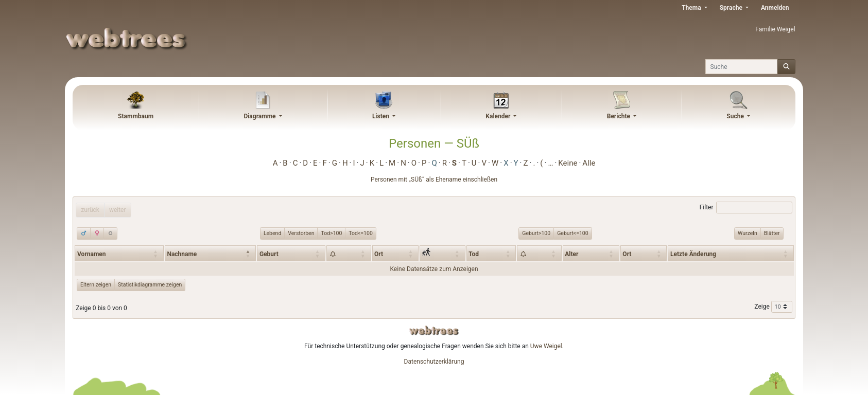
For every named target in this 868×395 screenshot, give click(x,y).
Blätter (772, 233)
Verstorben (301, 233)
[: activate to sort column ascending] (349, 253)
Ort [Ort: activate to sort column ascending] (379, 254)
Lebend (272, 233)
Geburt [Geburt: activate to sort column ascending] (269, 254)
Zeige (773, 307)
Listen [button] (381, 116)
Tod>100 (331, 233)
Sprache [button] (732, 8)
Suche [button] (736, 116)
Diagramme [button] (260, 116)
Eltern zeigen (96, 285)
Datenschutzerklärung (434, 362)
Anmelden (775, 8)
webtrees (434, 330)
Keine (568, 163)
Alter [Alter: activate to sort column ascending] (571, 254)
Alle (589, 163)
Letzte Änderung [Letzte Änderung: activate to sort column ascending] (693, 254)
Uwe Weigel (546, 346)
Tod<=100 (360, 233)
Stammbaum (136, 116)
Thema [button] (692, 8)
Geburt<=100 (572, 233)
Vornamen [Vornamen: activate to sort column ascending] (92, 254)
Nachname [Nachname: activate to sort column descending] (182, 254)
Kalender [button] (499, 116)
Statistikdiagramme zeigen (150, 285)
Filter (746, 208)
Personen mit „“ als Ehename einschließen (434, 179)
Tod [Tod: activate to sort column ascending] (474, 254)
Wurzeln (748, 233)
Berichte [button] (619, 116)
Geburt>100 (536, 233)
